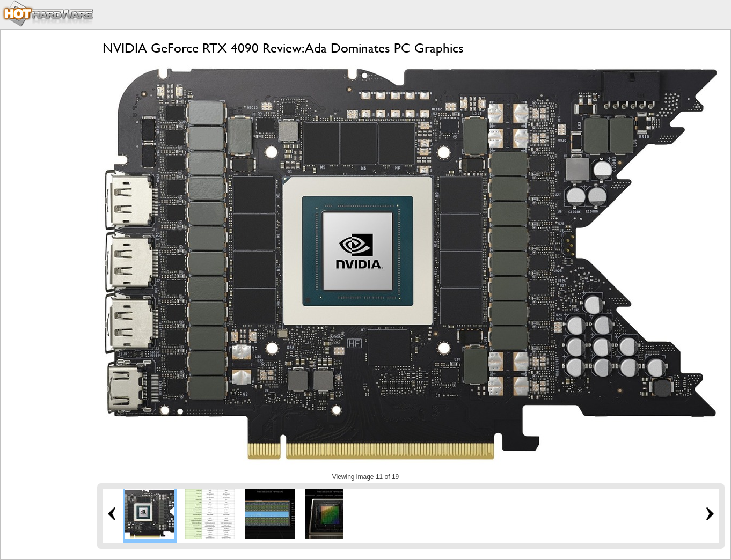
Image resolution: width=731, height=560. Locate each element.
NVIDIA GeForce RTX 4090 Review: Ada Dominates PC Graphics (283, 48)
